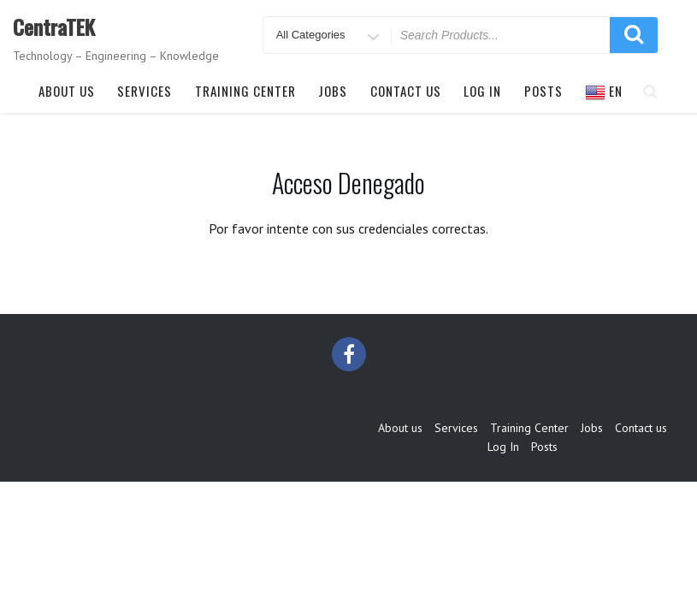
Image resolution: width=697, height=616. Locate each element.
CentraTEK (54, 27)
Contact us (406, 91)
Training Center (245, 91)
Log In (482, 91)
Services (145, 91)
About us (67, 91)
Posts (543, 91)
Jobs (333, 91)
